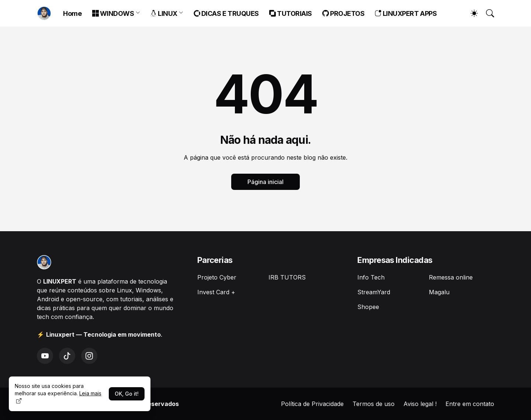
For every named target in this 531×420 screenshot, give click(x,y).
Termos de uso (374, 404)
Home (72, 13)
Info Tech (371, 277)
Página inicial (265, 182)
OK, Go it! (127, 394)
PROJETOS (343, 13)
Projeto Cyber (217, 277)
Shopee (368, 307)
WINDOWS (113, 13)
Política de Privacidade (312, 404)
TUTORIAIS (291, 13)
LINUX (164, 13)
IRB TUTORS (287, 277)
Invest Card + (216, 292)
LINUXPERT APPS (406, 13)
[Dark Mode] (471, 13)
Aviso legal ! (420, 404)
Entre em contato (470, 404)
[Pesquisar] (487, 13)
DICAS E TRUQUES (226, 13)
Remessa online (451, 277)
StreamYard (374, 292)
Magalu (439, 292)
